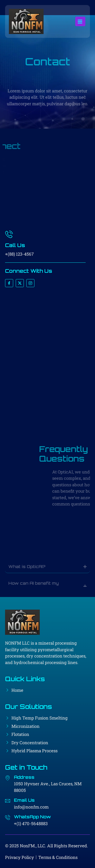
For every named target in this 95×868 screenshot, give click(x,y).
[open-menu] (80, 21)
